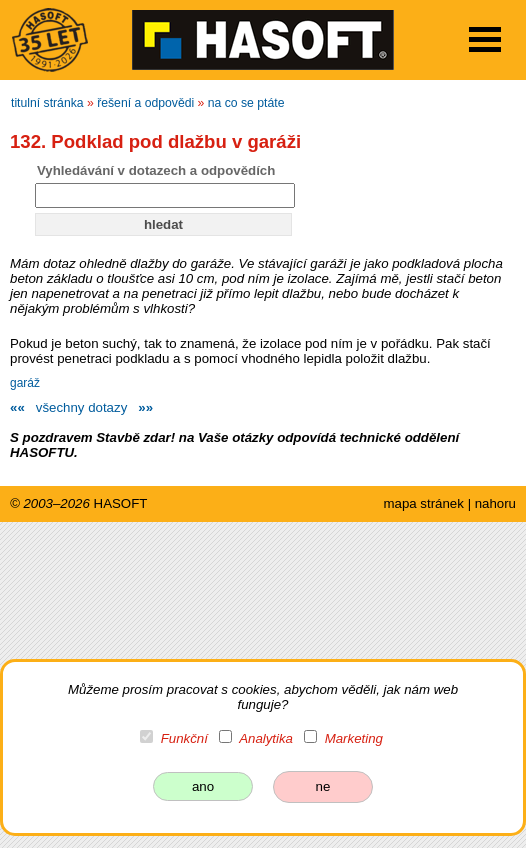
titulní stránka (47, 103)
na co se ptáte (246, 103)
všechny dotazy (81, 407)
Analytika (266, 738)
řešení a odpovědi (145, 103)
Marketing (354, 738)
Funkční (184, 738)
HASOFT (121, 503)
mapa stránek (423, 503)
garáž (25, 383)
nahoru (495, 503)
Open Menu (485, 39)
